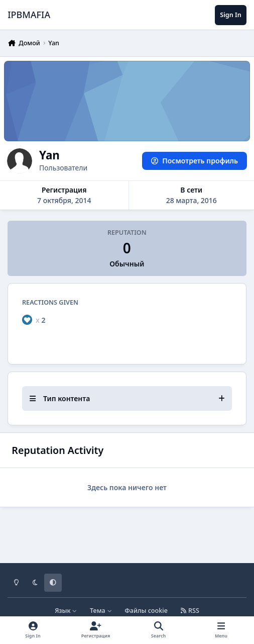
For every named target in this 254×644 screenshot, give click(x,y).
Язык (66, 611)
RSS (190, 611)
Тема (101, 611)
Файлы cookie (146, 611)
